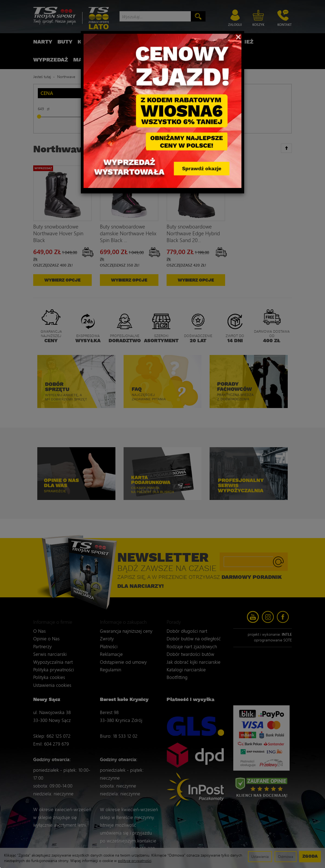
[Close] (238, 36)
